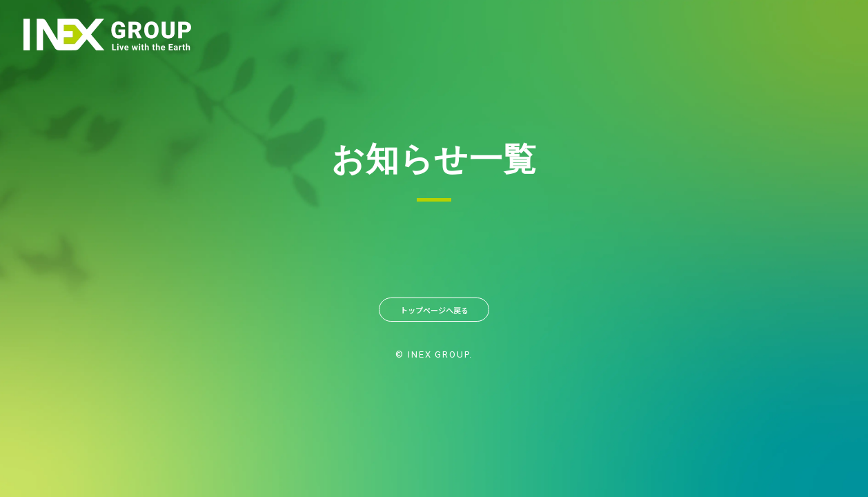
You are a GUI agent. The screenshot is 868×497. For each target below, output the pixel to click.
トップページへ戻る (434, 313)
